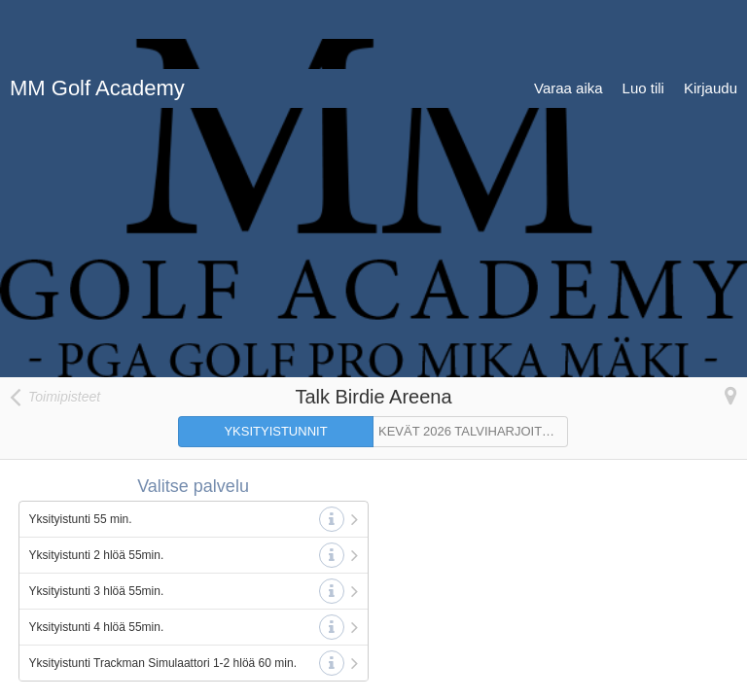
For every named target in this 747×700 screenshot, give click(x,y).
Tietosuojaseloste (55, 681)
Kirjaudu (711, 19)
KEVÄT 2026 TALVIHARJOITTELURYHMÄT (473, 362)
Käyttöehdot (145, 681)
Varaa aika (569, 19)
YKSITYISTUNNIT (275, 362)
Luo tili (643, 19)
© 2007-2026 (608, 681)
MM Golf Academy (97, 19)
